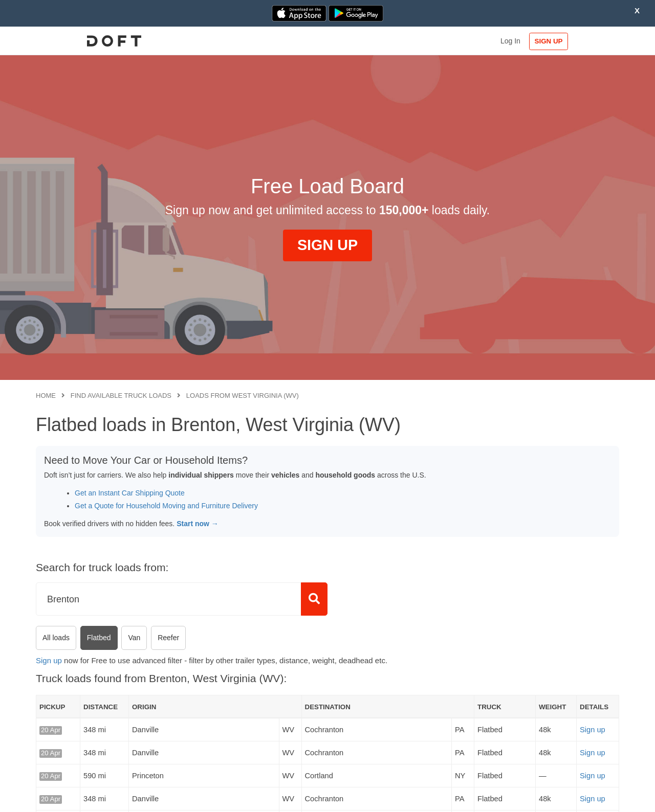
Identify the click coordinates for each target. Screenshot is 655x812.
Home (46, 396)
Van (134, 638)
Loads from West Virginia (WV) (243, 396)
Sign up (49, 660)
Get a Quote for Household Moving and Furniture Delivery (166, 506)
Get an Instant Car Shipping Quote (130, 493)
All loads (56, 638)
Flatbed (99, 638)
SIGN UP (586, 41)
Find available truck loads (121, 396)
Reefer (168, 638)
